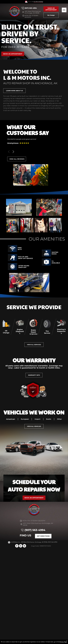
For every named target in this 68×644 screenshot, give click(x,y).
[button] (13, 152)
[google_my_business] (24, 546)
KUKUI (49, 546)
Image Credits (35, 546)
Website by (43, 546)
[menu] (64, 10)
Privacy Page (63, 642)
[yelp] (21, 546)
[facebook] (17, 546)
